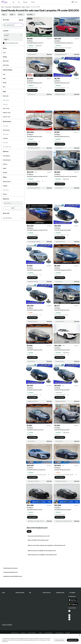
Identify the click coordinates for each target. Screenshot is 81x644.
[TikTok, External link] (69, 611)
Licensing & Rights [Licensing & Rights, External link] (49, 633)
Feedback (68, 633)
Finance (33, 2)
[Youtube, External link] (69, 615)
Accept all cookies (73, 640)
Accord (28, 7)
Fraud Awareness (59, 633)
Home (3, 7)
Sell (19, 2)
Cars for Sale (8, 7)
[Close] (79, 635)
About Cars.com (15, 633)
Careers (41, 633)
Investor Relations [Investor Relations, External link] (32, 633)
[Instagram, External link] (69, 617)
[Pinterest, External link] (69, 619)
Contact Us (23, 633)
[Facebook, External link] (69, 613)
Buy (14, 2)
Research (25, 2)
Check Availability (32, 50)
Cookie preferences (60, 640)
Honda (23, 7)
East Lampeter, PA (16, 7)
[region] (40, 639)
